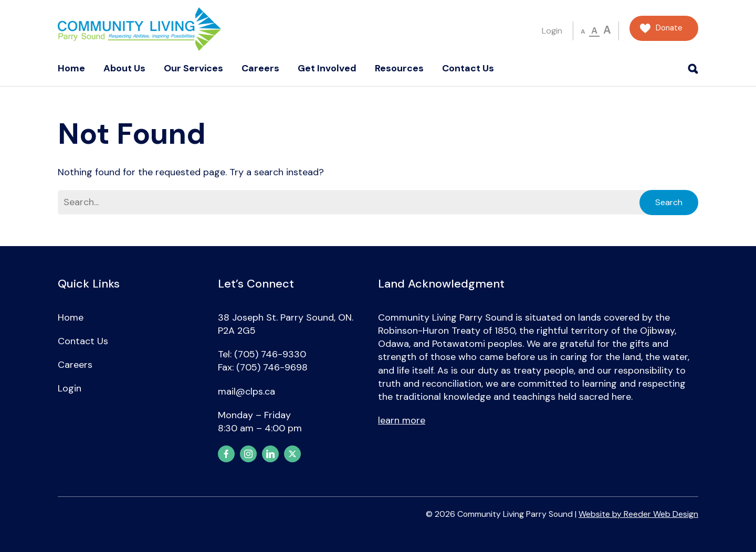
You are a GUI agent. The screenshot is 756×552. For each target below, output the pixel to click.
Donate (669, 28)
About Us (124, 68)
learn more (402, 420)
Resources (399, 68)
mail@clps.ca (246, 391)
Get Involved (327, 68)
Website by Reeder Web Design (638, 514)
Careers (260, 68)
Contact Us (468, 68)
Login (552, 31)
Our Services (193, 68)
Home (71, 68)
